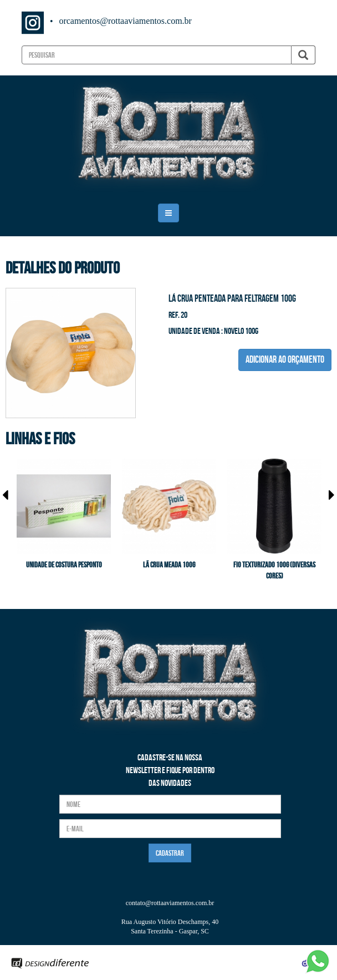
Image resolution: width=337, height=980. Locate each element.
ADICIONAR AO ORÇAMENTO (285, 359)
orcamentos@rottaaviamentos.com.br (125, 21)
